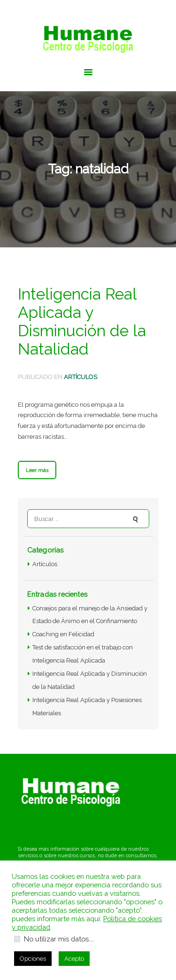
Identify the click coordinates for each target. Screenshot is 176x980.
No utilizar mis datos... (58, 939)
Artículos (80, 377)
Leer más (37, 470)
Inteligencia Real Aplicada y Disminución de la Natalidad (82, 322)
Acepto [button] (74, 959)
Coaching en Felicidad (63, 634)
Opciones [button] (33, 959)
